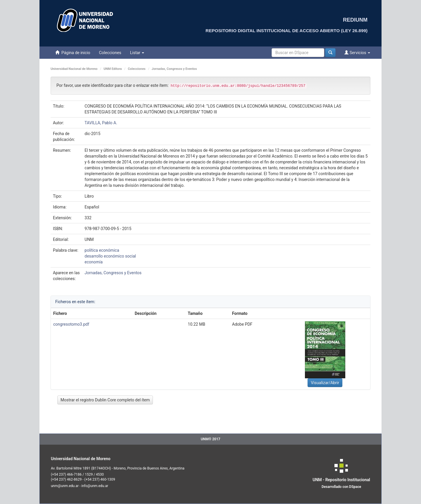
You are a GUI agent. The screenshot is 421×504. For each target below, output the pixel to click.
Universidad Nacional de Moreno (74, 69)
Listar (137, 53)
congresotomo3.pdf (71, 324)
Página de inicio (73, 52)
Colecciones (110, 53)
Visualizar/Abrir (325, 383)
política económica (102, 250)
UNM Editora (113, 69)
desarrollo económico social (110, 256)
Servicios (357, 52)
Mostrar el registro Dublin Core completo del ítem (105, 400)
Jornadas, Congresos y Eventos (174, 69)
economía (94, 262)
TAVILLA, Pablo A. (101, 123)
